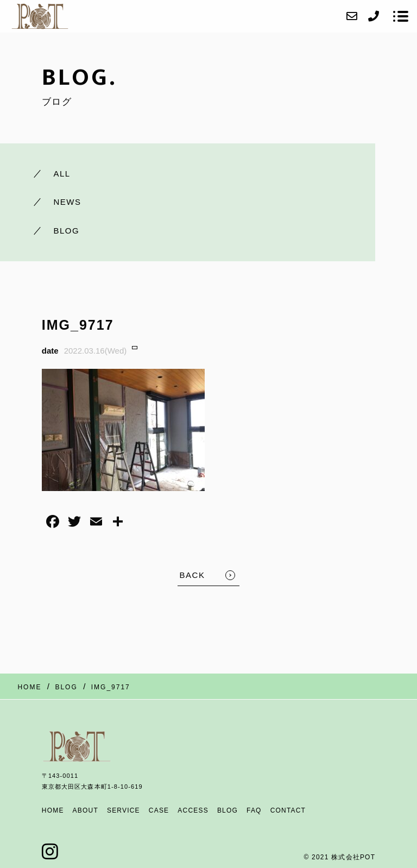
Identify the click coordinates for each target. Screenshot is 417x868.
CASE (159, 810)
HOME (53, 810)
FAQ (254, 810)
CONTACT (288, 810)
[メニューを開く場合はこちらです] (401, 16)
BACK (192, 575)
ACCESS (193, 810)
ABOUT (86, 810)
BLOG (228, 810)
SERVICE (124, 810)
